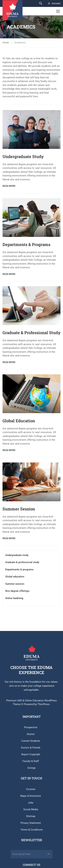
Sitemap (31, 816)
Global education (15, 577)
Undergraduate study (17, 555)
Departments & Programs (26, 244)
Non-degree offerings (17, 591)
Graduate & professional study (22, 562)
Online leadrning (14, 598)
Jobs (31, 803)
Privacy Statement (31, 823)
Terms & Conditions (32, 830)
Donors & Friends (31, 748)
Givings (32, 768)
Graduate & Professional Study (32, 333)
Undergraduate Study (23, 157)
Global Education (19, 421)
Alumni (31, 734)
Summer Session (19, 509)
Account (56, 3)
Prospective (31, 727)
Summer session (15, 584)
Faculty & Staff (31, 761)
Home (6, 43)
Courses (31, 789)
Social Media (31, 809)
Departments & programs (19, 569)
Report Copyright (31, 754)
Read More (9, 186)
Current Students (31, 741)
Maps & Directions (31, 796)
